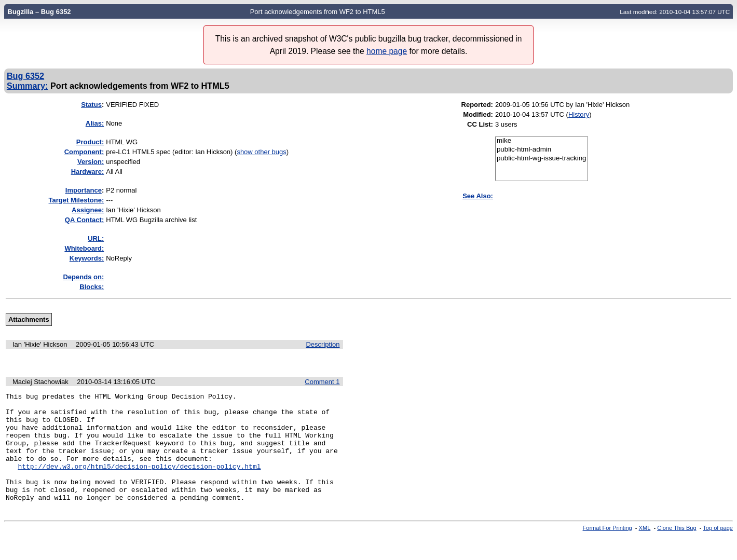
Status (91, 105)
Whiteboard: (84, 248)
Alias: (95, 123)
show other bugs (261, 152)
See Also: (478, 196)
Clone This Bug (677, 551)
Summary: (27, 86)
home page (387, 51)
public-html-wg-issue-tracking (542, 159)
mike (542, 141)
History (579, 114)
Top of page (718, 551)
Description (323, 344)
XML (645, 551)
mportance (84, 190)
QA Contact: (84, 220)
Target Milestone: (77, 200)
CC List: (480, 124)
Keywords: (87, 258)
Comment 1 (322, 383)
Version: (91, 162)
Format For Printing (608, 551)
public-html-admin (542, 150)
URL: (96, 238)
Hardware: (88, 172)
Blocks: (92, 287)
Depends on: (83, 277)
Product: (90, 142)
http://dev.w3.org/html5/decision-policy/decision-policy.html (139, 483)
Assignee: (88, 210)
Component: (84, 152)
